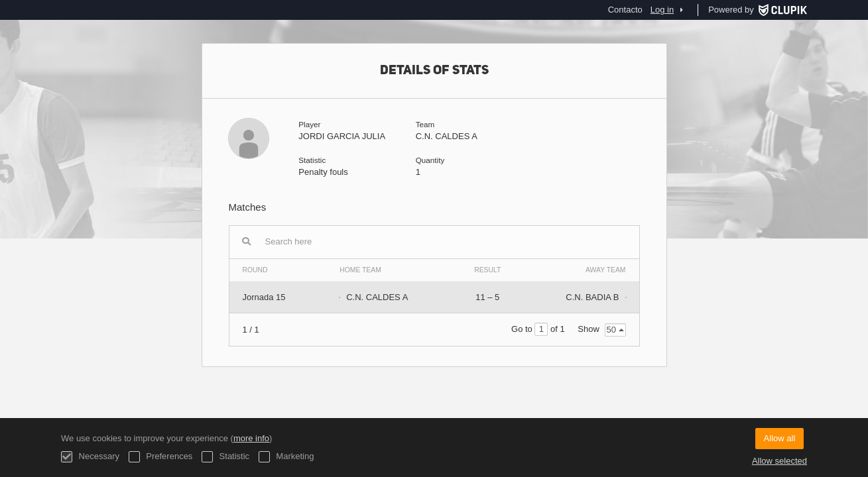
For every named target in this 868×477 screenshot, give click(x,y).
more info (251, 438)
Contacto (625, 10)
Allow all (780, 438)
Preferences (161, 457)
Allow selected (779, 461)
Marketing (286, 457)
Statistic (225, 457)
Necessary (90, 457)
